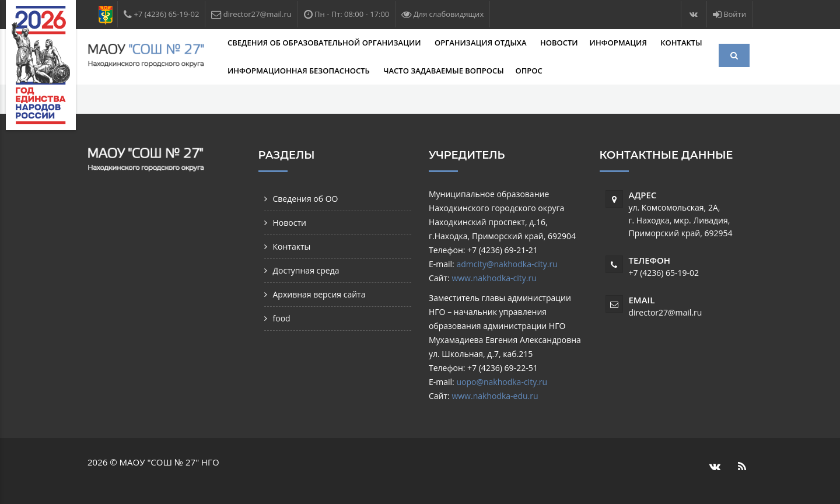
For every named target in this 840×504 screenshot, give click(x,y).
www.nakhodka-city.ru (494, 278)
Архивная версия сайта (319, 294)
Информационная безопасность (300, 71)
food (282, 318)
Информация (619, 43)
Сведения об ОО (306, 199)
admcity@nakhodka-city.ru (507, 264)
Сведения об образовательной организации (325, 43)
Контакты (681, 43)
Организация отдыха (482, 43)
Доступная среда (306, 270)
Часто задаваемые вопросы (443, 71)
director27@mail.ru (666, 312)
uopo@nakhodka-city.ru (502, 382)
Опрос (529, 71)
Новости (559, 43)
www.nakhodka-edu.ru (495, 396)
